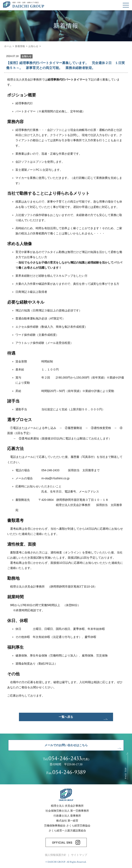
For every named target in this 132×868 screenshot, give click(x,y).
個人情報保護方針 (56, 855)
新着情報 (20, 46)
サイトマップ (79, 855)
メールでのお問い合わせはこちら (66, 745)
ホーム (8, 46)
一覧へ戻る (66, 717)
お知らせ (33, 46)
